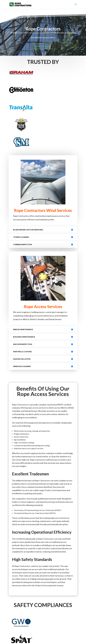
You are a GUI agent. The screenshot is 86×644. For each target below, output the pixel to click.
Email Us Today (43, 46)
